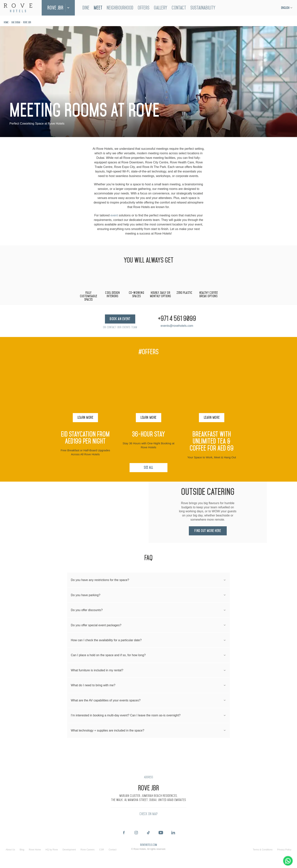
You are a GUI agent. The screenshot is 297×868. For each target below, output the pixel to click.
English (285, 8)
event (114, 215)
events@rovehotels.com (177, 326)
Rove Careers (88, 850)
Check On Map (148, 814)
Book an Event (120, 319)
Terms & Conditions (263, 850)
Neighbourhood (120, 8)
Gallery (161, 8)
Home (6, 22)
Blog (22, 850)
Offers (144, 8)
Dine (86, 8)
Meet (98, 8)
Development (69, 850)
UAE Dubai (16, 22)
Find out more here (208, 531)
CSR (102, 850)
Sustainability (203, 8)
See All (148, 468)
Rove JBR (55, 8)
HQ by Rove (52, 850)
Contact (179, 8)
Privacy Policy (284, 850)
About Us (10, 850)
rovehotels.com (148, 845)
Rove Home (35, 850)
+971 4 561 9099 (177, 319)
